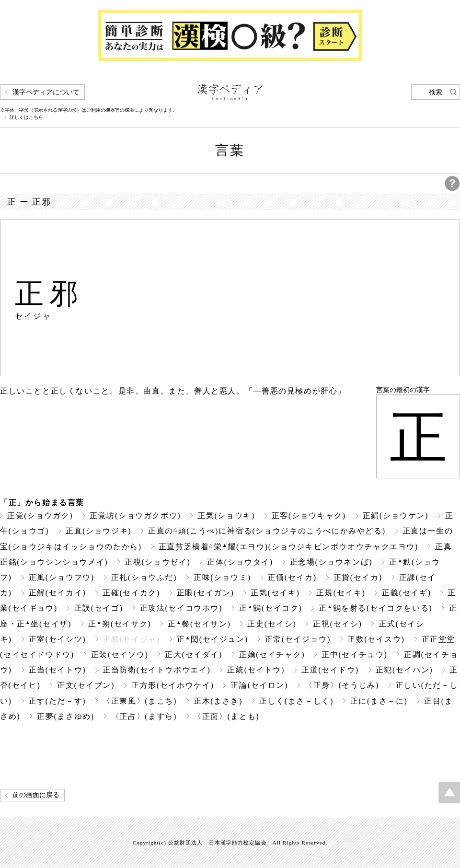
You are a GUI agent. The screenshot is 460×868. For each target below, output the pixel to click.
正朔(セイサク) (120, 624)
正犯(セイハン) (404, 670)
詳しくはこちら (26, 117)
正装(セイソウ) (120, 654)
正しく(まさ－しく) (296, 701)
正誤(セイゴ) (99, 608)
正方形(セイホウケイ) (172, 685)
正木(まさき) (218, 701)
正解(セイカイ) (57, 593)
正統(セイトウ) (256, 670)
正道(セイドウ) (330, 670)
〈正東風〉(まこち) (140, 701)
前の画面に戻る (36, 795)
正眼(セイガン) (206, 593)
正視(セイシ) (337, 624)
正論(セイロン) (259, 685)
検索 (436, 92)
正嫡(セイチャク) (272, 654)
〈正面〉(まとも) (226, 716)
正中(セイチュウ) (354, 654)
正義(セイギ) (406, 593)
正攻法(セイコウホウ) (181, 608)
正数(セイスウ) (376, 639)
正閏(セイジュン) (213, 639)
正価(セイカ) (292, 577)
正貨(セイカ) (358, 577)
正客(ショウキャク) (309, 515)
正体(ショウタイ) (240, 562)
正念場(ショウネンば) (331, 562)
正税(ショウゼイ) (157, 562)
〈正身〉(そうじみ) (342, 685)
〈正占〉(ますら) (144, 716)
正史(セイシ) (272, 624)
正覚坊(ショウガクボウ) (135, 515)
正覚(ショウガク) (40, 515)
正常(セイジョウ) (298, 639)
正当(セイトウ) (57, 670)
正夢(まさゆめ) (66, 716)
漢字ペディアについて (46, 92)
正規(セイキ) (341, 593)
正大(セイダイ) (194, 654)
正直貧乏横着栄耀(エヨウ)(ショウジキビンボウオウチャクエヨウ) (288, 547)
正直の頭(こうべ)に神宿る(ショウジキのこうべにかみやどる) (267, 531)
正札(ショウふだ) (144, 577)
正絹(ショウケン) (396, 515)
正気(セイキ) (275, 593)
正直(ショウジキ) (98, 531)
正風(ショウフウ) (62, 577)
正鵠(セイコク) (270, 608)
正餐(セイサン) (199, 624)
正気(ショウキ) (226, 515)
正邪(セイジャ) (131, 639)
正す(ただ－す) (57, 701)
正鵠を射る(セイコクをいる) (375, 608)
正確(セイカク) (131, 593)
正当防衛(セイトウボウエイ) (156, 670)
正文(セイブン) (86, 685)
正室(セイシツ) (57, 639)
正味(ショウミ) (222, 577)
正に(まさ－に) (379, 701)
